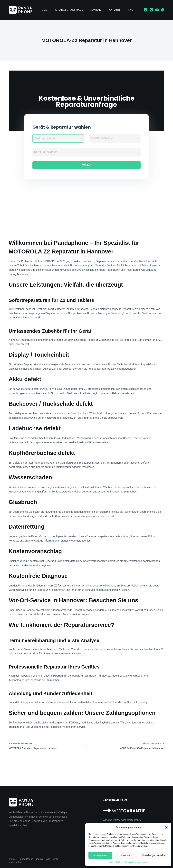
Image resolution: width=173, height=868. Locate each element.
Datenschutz (131, 862)
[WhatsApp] (163, 10)
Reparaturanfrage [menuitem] (69, 10)
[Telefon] (151, 10)
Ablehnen (126, 855)
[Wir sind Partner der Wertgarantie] (134, 809)
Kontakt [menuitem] (96, 10)
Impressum (143, 862)
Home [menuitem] (44, 10)
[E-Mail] (157, 10)
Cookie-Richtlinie (116, 862)
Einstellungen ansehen (154, 855)
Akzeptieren (100, 855)
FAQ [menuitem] (131, 10)
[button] (166, 827)
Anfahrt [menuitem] (115, 10)
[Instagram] (145, 10)
